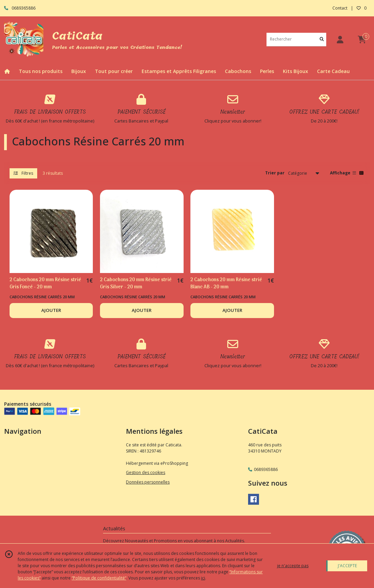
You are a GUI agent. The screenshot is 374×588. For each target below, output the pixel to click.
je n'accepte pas (293, 566)
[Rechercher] (322, 39)
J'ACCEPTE (347, 566)
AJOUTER (51, 310)
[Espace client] (340, 39)
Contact (340, 8)
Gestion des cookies (146, 472)
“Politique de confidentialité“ (99, 578)
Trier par (275, 173)
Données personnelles (148, 482)
